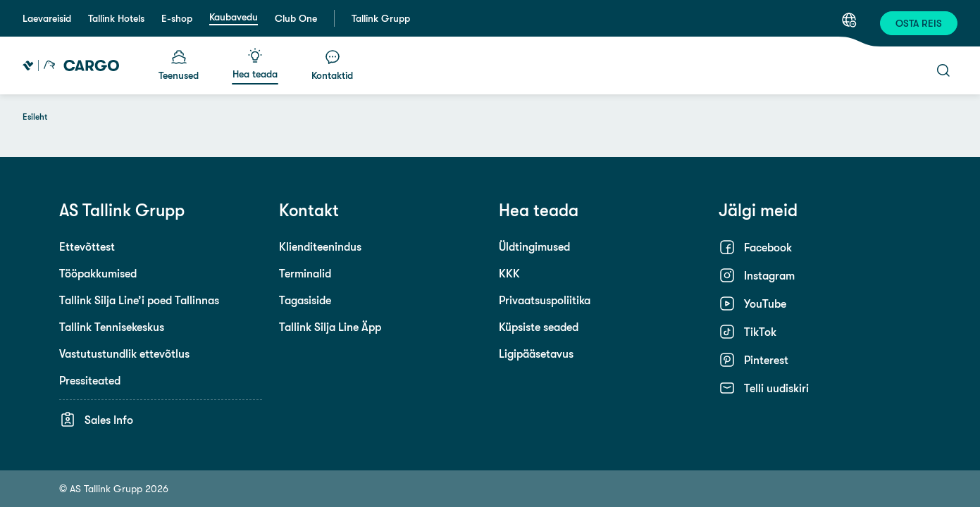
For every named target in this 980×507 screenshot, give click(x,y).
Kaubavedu (234, 17)
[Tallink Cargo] (71, 65)
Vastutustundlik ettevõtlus (124, 353)
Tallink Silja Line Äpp (330, 327)
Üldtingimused (534, 246)
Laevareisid (47, 18)
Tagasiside (305, 300)
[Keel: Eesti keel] (849, 20)
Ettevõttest (87, 246)
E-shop (177, 18)
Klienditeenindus (320, 246)
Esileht (35, 117)
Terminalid (305, 273)
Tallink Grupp (381, 18)
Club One (296, 18)
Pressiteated (90, 380)
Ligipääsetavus (536, 353)
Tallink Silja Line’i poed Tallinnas (139, 300)
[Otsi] (943, 70)
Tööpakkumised (98, 273)
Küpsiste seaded (539, 327)
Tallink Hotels (116, 18)
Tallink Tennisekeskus (112, 327)
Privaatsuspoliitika (545, 300)
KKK (509, 273)
